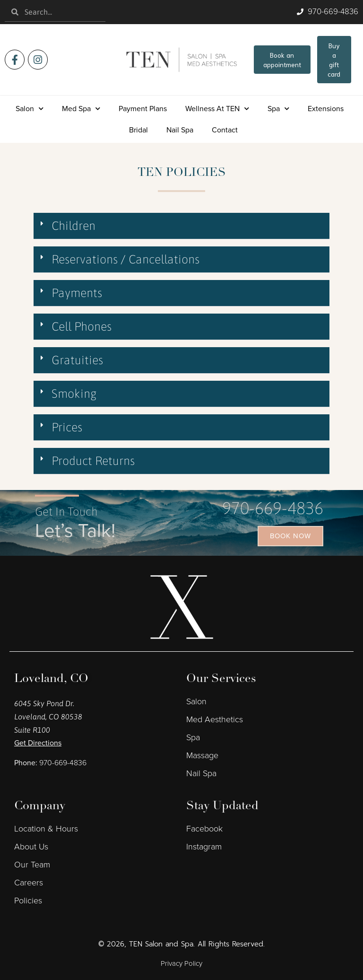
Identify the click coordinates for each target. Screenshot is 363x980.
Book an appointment (282, 60)
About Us (31, 847)
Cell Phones (82, 326)
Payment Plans (143, 109)
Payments (77, 293)
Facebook (204, 829)
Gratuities (77, 360)
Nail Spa (180, 130)
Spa (278, 109)
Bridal (138, 130)
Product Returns (93, 461)
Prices (67, 427)
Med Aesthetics (215, 719)
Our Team (32, 865)
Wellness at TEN (217, 109)
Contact (225, 130)
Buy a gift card (334, 60)
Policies (28, 901)
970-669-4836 (273, 508)
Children (73, 226)
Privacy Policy (181, 963)
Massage (202, 755)
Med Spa (81, 109)
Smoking (74, 394)
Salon (30, 109)
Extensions (326, 109)
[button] (181, 226)
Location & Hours (46, 829)
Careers (29, 883)
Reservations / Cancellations (125, 259)
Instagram (204, 847)
